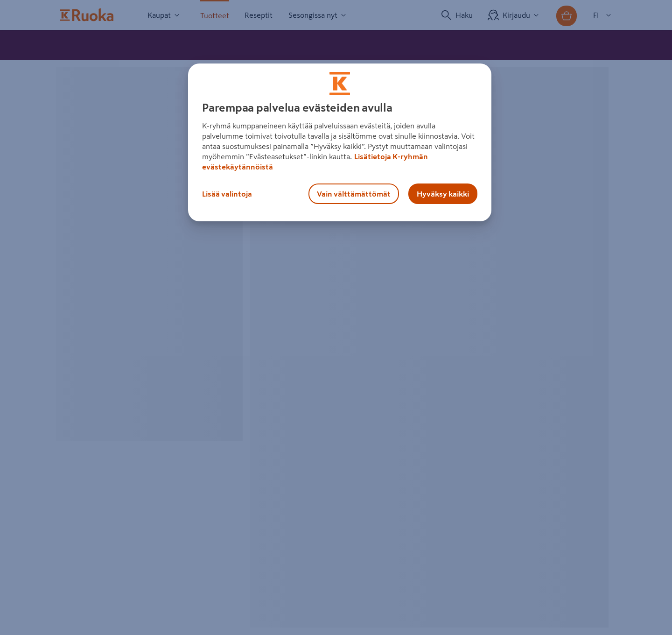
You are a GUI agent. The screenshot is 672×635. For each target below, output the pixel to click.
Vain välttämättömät (354, 194)
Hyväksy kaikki (443, 194)
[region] (340, 142)
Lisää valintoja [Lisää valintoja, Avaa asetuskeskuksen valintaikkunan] (227, 194)
